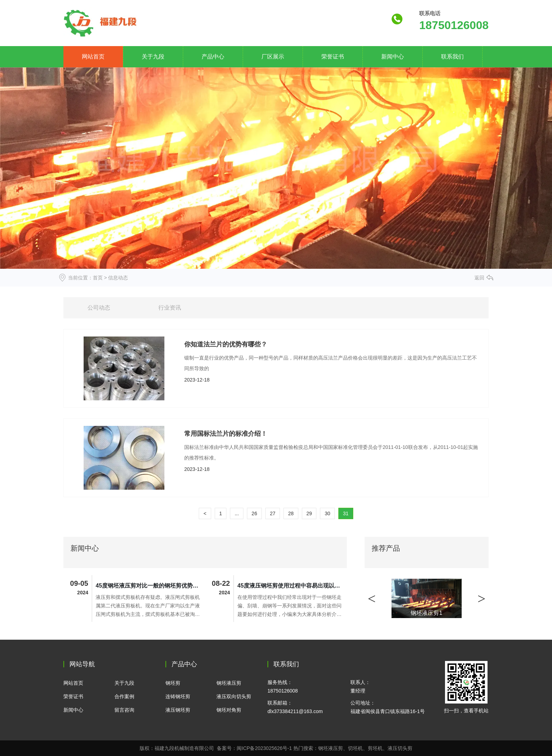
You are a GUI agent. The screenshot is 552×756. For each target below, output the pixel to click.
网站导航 (82, 664)
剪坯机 (375, 748)
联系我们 (452, 57)
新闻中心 (393, 57)
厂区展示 (273, 57)
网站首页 (93, 57)
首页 (98, 278)
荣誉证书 (333, 57)
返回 (479, 278)
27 (273, 513)
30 (327, 513)
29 (309, 513)
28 (291, 513)
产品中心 (213, 57)
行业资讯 (170, 308)
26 (254, 513)
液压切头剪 (400, 748)
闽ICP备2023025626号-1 (264, 748)
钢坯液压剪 (331, 748)
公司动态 (99, 308)
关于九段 (153, 57)
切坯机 (355, 748)
